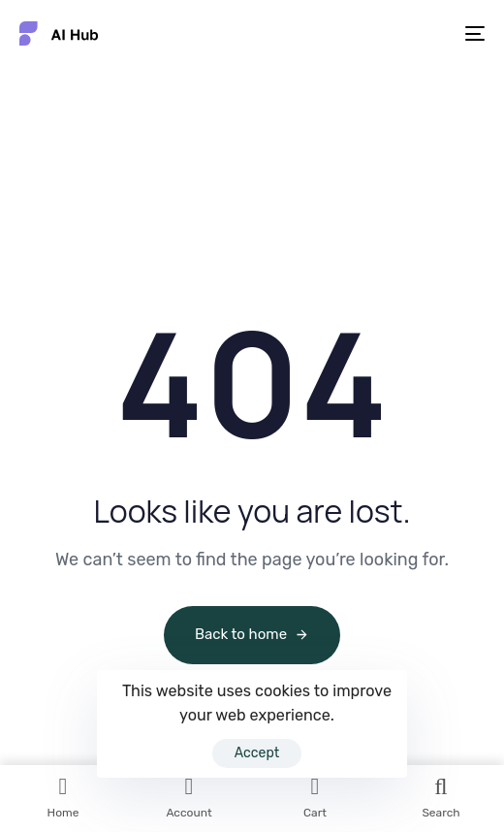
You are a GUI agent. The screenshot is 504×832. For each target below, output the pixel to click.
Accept (257, 753)
